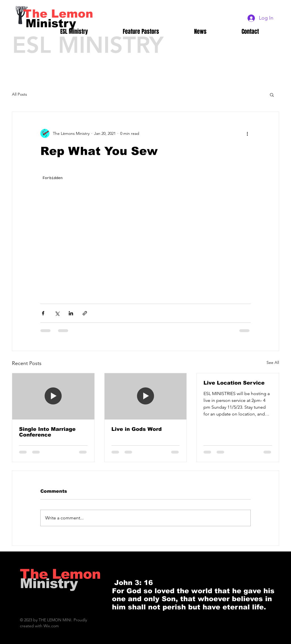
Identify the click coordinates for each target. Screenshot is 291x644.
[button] (272, 95)
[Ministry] (51, 23)
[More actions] (247, 133)
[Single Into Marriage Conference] (53, 396)
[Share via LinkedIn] (71, 313)
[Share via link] (85, 313)
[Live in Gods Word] (146, 396)
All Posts (19, 94)
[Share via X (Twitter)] (57, 313)
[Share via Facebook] (43, 313)
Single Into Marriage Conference (47, 432)
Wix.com (51, 626)
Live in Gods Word (137, 429)
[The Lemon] (58, 14)
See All (273, 362)
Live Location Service (234, 383)
